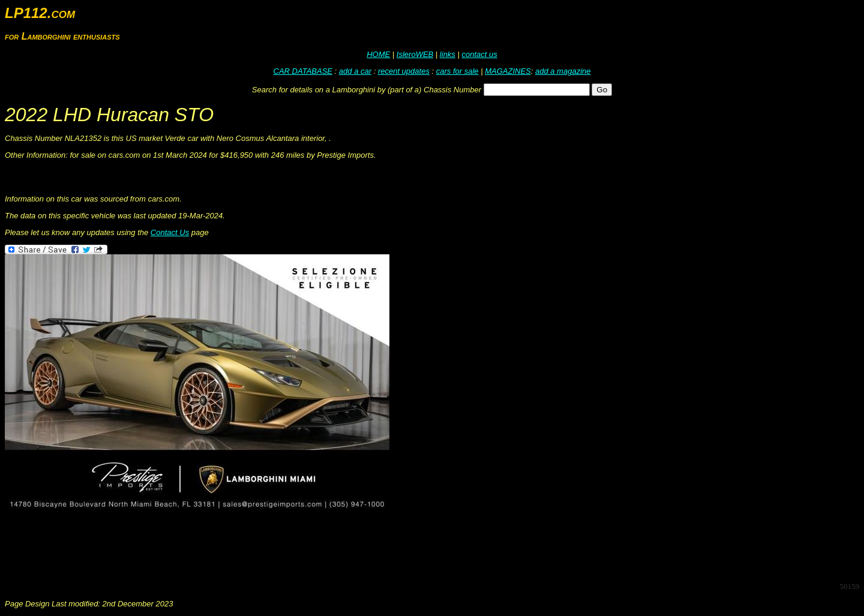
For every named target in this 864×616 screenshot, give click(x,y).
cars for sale (457, 71)
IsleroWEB (415, 54)
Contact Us (170, 232)
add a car (355, 71)
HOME (378, 54)
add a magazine (563, 71)
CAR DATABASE (303, 71)
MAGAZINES (508, 71)
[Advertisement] (223, 545)
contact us (479, 54)
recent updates (404, 71)
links (448, 54)
